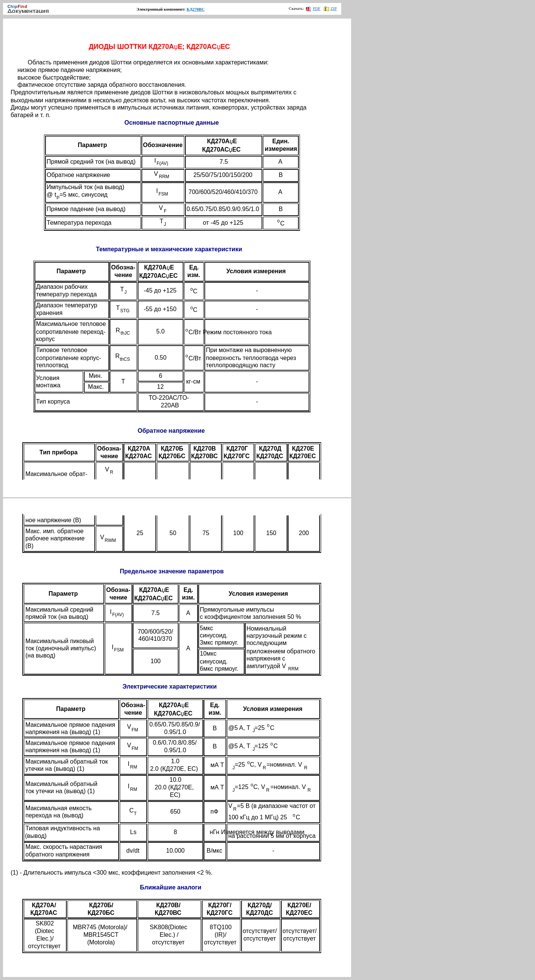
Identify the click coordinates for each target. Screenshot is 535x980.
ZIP (330, 8)
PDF (313, 8)
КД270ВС (195, 9)
